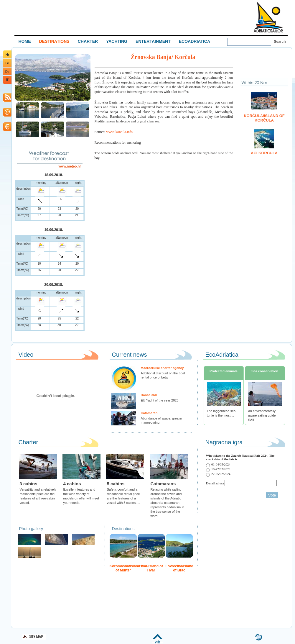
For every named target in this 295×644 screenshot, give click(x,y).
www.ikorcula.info (119, 132)
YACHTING (117, 41)
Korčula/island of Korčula (264, 118)
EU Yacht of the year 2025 (160, 400)
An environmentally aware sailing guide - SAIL (263, 415)
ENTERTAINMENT (153, 41)
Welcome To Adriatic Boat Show (268, 17)
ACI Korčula (264, 153)
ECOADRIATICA (195, 41)
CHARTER (88, 41)
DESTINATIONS (54, 41)
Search (280, 42)
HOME (25, 41)
